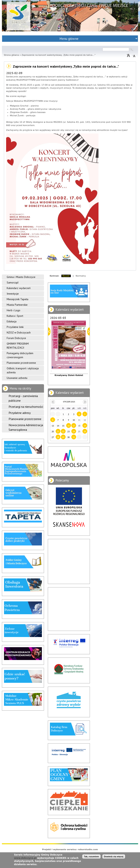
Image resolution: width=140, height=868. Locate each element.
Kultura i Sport (15, 316)
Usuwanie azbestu (17, 378)
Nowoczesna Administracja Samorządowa (26, 427)
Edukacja (12, 321)
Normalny (81, 276)
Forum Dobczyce (16, 338)
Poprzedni (49, 331)
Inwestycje (13, 294)
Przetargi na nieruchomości (26, 407)
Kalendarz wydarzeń (19, 288)
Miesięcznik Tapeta (17, 299)
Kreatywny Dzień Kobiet (69, 375)
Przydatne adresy (20, 413)
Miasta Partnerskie (17, 305)
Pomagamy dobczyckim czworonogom (20, 355)
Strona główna (11, 55)
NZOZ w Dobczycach (19, 332)
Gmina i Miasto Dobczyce (21, 277)
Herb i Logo (13, 310)
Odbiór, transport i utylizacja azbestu (23, 370)
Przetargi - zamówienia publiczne (23, 398)
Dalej (88, 331)
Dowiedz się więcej (114, 857)
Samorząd (13, 283)
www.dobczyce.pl (25, 858)
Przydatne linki (15, 327)
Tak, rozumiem (91, 857)
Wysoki (66, 276)
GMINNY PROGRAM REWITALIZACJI (18, 346)
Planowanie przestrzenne (21, 363)
